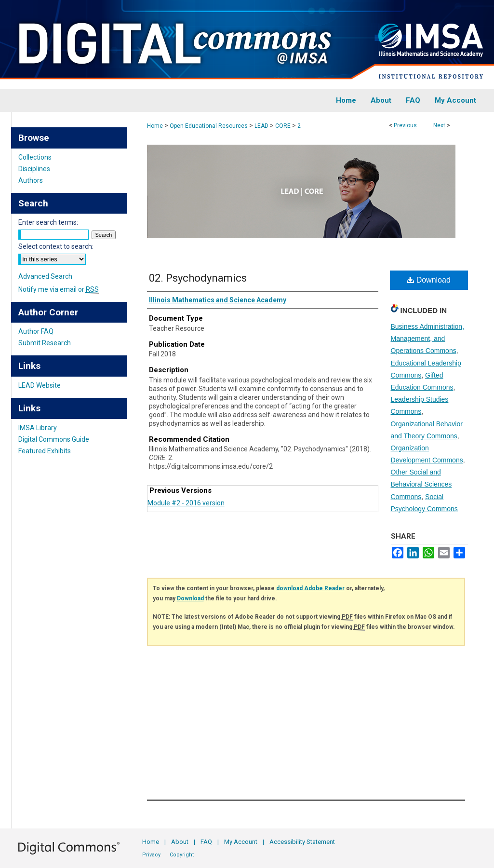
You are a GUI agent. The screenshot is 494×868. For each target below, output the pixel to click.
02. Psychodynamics (198, 278)
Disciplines (34, 169)
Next (439, 125)
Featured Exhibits (45, 451)
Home (155, 126)
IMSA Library (38, 428)
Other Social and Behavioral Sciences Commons (421, 484)
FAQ (206, 842)
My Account (241, 842)
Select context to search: (56, 246)
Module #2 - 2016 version (186, 503)
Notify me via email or (59, 289)
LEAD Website (40, 385)
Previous (405, 125)
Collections (35, 157)
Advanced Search (45, 276)
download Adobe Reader (310, 588)
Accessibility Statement (302, 842)
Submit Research (45, 343)
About (180, 842)
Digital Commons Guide (54, 439)
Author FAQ (36, 331)
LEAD (261, 126)
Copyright (182, 855)
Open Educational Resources (209, 126)
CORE (283, 126)
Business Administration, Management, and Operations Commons (428, 339)
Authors (31, 180)
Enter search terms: (48, 222)
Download (429, 280)
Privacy (151, 855)
